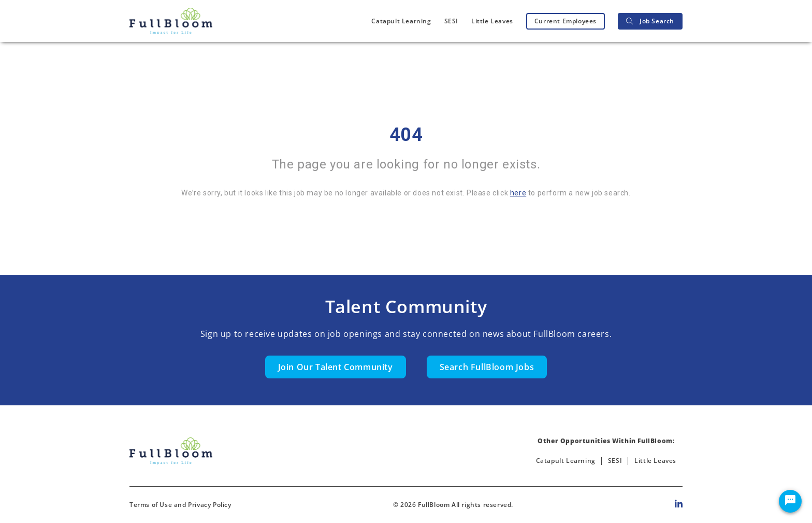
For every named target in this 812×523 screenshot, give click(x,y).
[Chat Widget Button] (790, 501)
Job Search (650, 21)
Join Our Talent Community (336, 367)
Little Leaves (492, 21)
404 (406, 135)
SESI (451, 21)
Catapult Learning (401, 21)
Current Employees (565, 21)
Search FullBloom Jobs (487, 367)
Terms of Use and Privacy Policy (180, 505)
